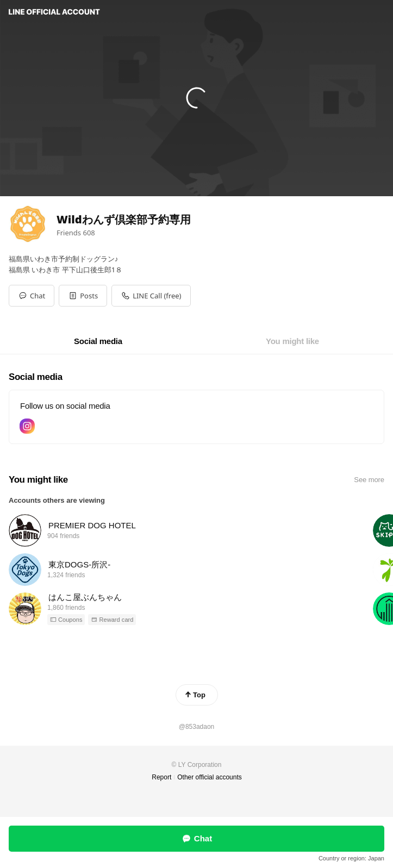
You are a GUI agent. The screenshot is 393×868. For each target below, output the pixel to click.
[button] (83, 296)
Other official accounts (210, 777)
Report (161, 777)
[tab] (98, 341)
